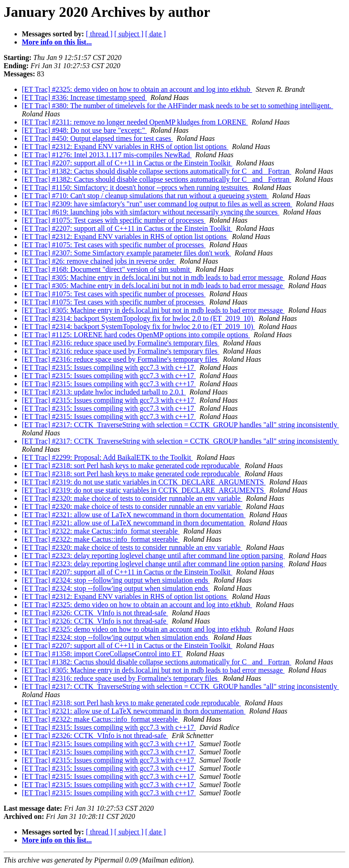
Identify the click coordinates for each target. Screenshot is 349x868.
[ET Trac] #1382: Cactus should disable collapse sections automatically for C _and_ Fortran (157, 171)
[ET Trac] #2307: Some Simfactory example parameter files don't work (126, 253)
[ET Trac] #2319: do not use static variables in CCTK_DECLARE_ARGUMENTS (144, 482)
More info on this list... (57, 42)
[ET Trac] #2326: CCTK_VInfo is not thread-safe (95, 613)
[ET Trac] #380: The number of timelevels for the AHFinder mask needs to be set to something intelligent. (177, 106)
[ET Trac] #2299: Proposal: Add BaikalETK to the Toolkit (107, 457)
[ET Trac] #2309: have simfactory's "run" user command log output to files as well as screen (157, 204)
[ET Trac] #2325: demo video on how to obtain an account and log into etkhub (137, 89)
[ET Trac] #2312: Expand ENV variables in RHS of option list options (125, 147)
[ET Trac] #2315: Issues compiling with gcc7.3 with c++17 (109, 367)
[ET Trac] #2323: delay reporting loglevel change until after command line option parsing (153, 556)
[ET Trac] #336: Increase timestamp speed (84, 97)
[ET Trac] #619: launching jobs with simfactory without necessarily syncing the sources (151, 212)
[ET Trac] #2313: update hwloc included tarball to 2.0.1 (104, 392)
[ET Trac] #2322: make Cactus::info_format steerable (101, 531)
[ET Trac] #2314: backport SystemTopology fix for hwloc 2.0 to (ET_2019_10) (138, 318)
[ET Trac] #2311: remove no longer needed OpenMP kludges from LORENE (135, 122)
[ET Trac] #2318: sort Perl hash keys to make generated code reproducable (131, 466)
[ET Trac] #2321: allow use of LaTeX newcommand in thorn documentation (134, 515)
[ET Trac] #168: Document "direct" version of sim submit (107, 269)
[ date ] (156, 34)
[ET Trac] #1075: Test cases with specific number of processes (114, 220)
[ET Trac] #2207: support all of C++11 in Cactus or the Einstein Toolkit (127, 163)
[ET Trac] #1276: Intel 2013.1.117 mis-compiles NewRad (107, 155)
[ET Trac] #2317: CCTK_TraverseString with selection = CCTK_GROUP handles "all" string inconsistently (180, 425)
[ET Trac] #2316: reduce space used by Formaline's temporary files (120, 343)
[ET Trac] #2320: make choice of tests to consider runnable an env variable (132, 498)
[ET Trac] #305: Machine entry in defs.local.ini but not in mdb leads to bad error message (153, 277)
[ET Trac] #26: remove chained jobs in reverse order (99, 261)
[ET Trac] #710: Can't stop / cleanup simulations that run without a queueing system (145, 196)
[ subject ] (129, 34)
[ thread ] (99, 34)
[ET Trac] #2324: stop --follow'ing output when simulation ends (116, 580)
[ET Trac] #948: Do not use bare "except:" (84, 130)
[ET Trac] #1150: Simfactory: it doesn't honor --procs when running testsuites (136, 187)
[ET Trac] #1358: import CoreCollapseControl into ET (102, 654)
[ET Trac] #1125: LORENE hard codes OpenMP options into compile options (136, 335)
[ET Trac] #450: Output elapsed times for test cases (97, 138)
